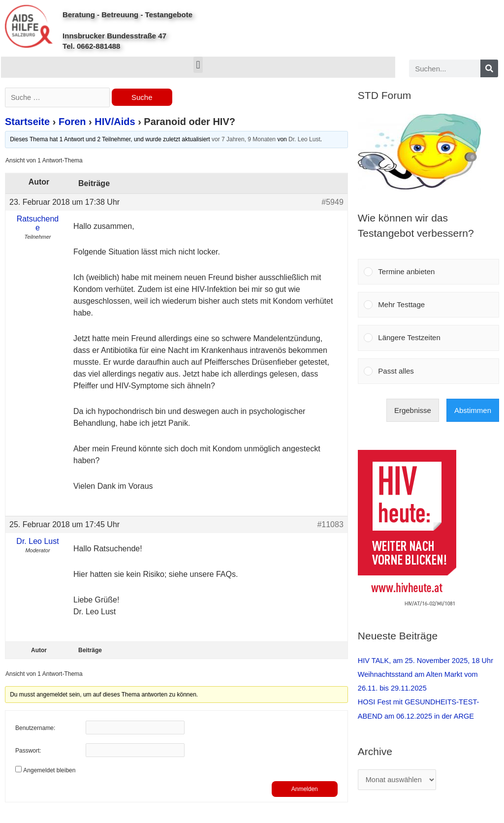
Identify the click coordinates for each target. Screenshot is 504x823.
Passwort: (28, 752)
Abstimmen (473, 410)
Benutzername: (35, 729)
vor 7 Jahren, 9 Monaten (244, 140)
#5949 (332, 203)
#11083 (330, 525)
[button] (198, 65)
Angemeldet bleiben (49, 771)
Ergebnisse (413, 410)
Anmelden (305, 790)
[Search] (489, 68)
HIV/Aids (115, 123)
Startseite (27, 123)
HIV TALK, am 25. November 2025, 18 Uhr (428, 660)
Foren (72, 123)
